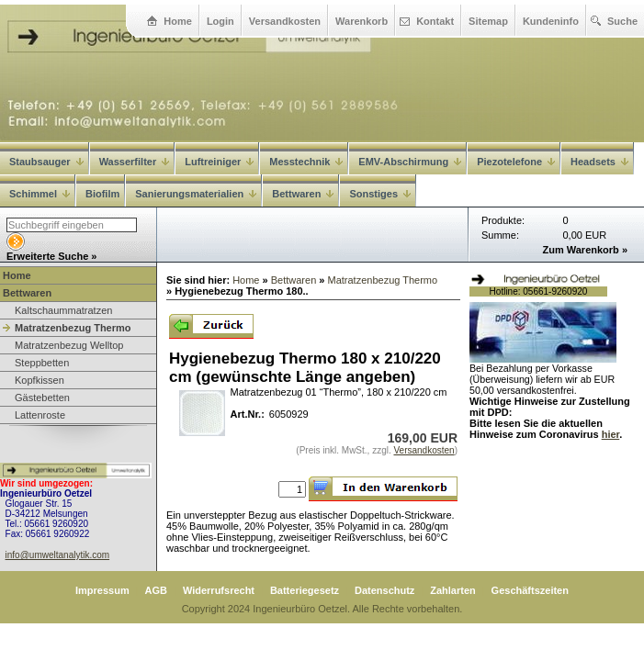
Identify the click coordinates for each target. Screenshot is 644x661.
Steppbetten (42, 363)
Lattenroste (40, 415)
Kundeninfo (551, 21)
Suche (622, 21)
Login (220, 21)
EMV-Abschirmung (410, 162)
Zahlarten (453, 590)
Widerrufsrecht (219, 590)
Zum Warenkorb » (586, 250)
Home (178, 21)
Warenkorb (362, 21)
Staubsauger (46, 162)
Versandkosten (285, 21)
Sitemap (488, 21)
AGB (156, 590)
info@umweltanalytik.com (58, 555)
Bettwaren (27, 293)
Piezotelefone (516, 162)
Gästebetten (42, 398)
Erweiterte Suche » (51, 256)
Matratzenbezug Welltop (69, 345)
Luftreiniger (219, 162)
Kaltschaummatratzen (63, 310)
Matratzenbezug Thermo (73, 328)
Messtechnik (306, 162)
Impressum (102, 590)
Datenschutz (384, 590)
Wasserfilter (135, 162)
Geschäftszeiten (530, 590)
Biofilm (102, 194)
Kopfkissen (40, 380)
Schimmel (40, 194)
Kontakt (435, 21)
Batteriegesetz (305, 590)
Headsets (599, 162)
